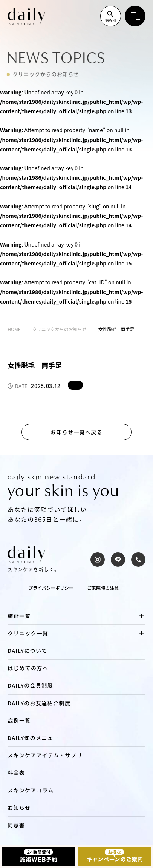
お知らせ (19, 808)
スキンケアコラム (31, 790)
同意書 (16, 825)
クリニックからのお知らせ (60, 329)
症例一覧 (19, 720)
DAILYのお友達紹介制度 (39, 703)
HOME (14, 329)
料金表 (16, 772)
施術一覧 (19, 616)
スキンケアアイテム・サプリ (45, 755)
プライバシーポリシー (51, 588)
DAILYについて (27, 651)
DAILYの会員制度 (30, 685)
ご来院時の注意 (103, 588)
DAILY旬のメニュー (33, 738)
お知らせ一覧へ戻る (76, 432)
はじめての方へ (28, 668)
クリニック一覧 (28, 633)
